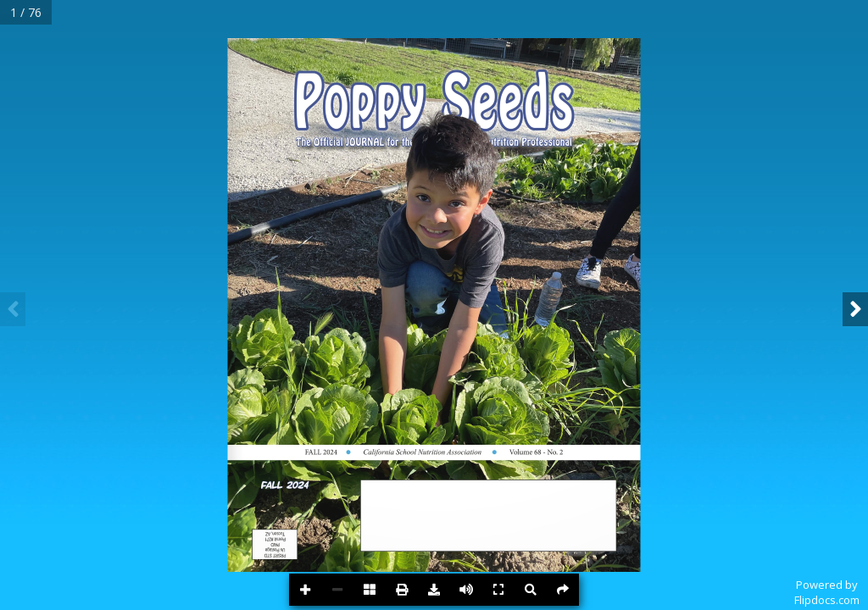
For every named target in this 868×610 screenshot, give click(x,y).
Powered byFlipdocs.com (827, 592)
